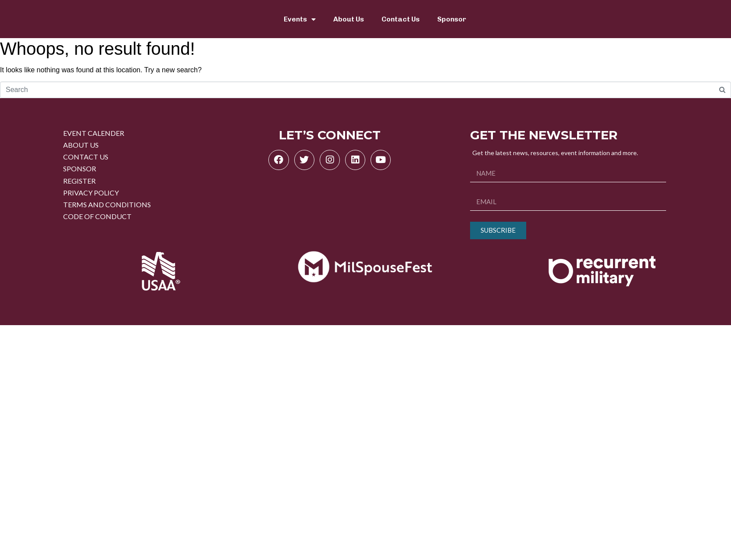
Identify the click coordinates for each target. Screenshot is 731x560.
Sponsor (452, 19)
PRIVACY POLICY (91, 193)
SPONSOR (80, 168)
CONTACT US (86, 157)
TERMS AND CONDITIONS (107, 204)
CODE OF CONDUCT (97, 216)
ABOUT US (81, 145)
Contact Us (401, 19)
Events (300, 19)
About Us (349, 19)
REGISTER (79, 181)
